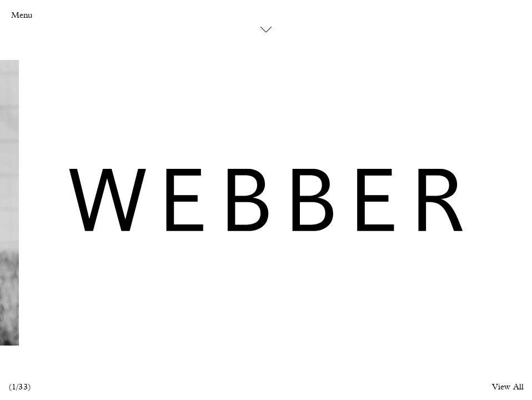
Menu (22, 15)
